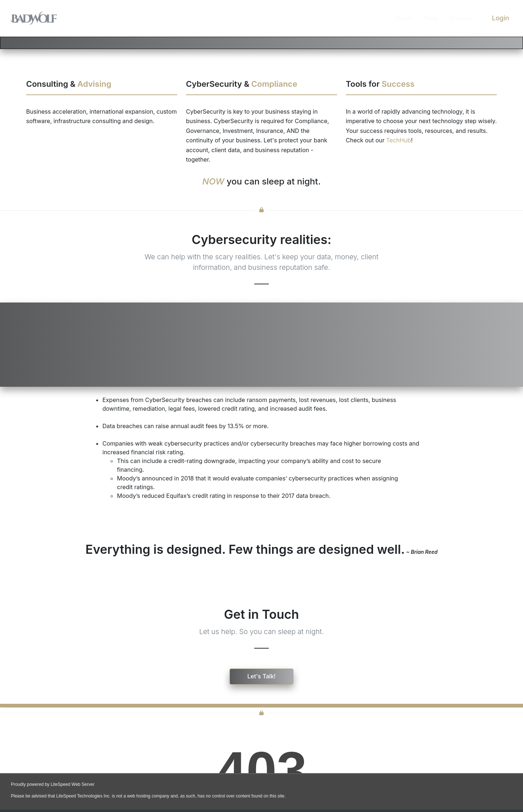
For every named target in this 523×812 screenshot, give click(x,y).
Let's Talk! (261, 676)
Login (500, 18)
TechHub (398, 140)
